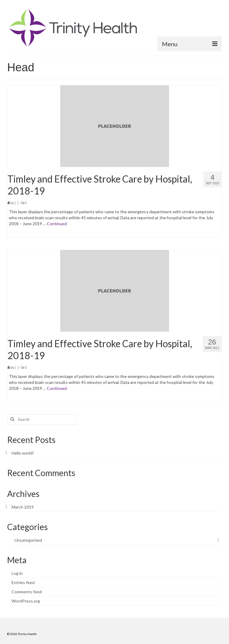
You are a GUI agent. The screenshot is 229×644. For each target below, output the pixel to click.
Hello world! (23, 453)
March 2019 (23, 507)
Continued (57, 224)
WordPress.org (26, 601)
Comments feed (27, 592)
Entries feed (23, 582)
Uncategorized (28, 540)
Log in (17, 573)
